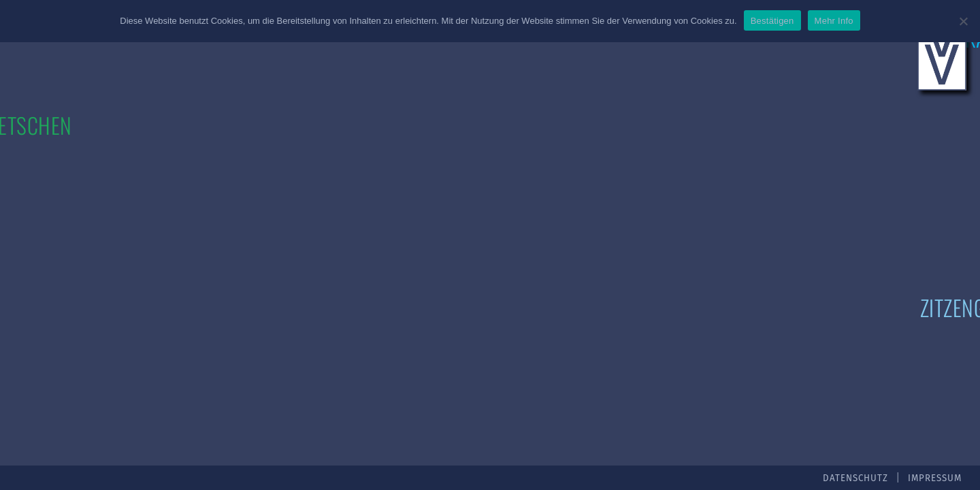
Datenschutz (855, 478)
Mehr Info (834, 21)
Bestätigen (772, 21)
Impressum (935, 478)
